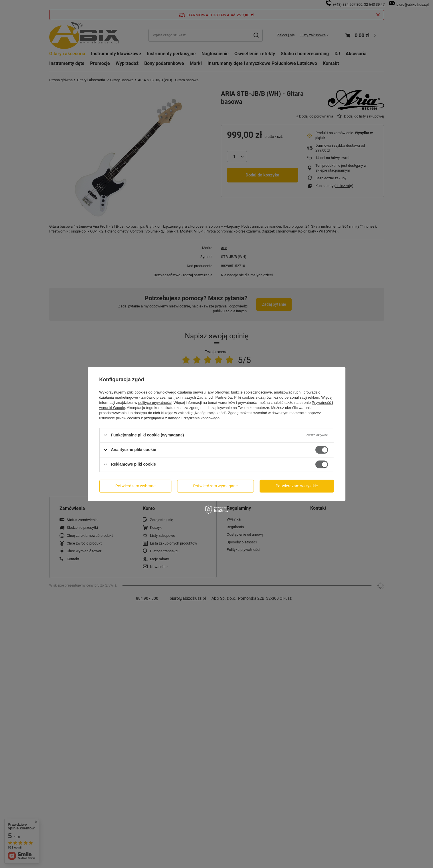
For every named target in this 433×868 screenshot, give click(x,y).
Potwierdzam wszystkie (297, 486)
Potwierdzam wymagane (215, 486)
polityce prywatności (155, 403)
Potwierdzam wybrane (135, 486)
